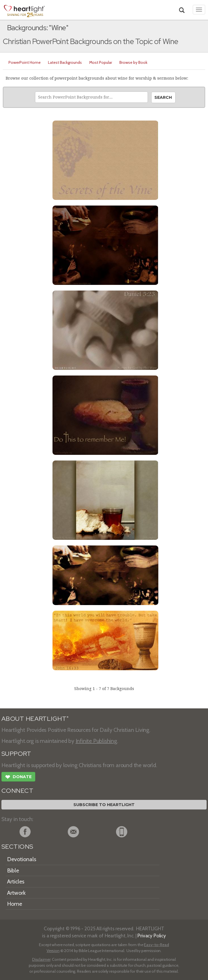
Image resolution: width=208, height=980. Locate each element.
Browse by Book (133, 62)
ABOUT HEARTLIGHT (35, 719)
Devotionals (22, 859)
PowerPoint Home (25, 62)
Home (15, 904)
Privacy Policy (152, 936)
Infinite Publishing (96, 741)
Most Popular (101, 62)
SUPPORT (16, 754)
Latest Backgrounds (65, 62)
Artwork (16, 893)
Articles (16, 881)
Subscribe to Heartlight (104, 805)
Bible (13, 870)
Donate (18, 778)
